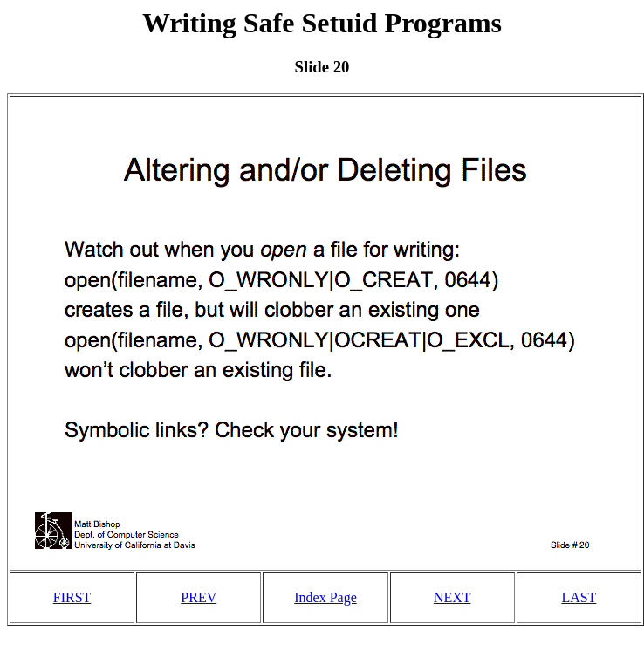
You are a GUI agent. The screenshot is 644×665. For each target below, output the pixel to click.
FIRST (72, 597)
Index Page (325, 597)
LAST (579, 597)
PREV (199, 597)
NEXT (452, 597)
